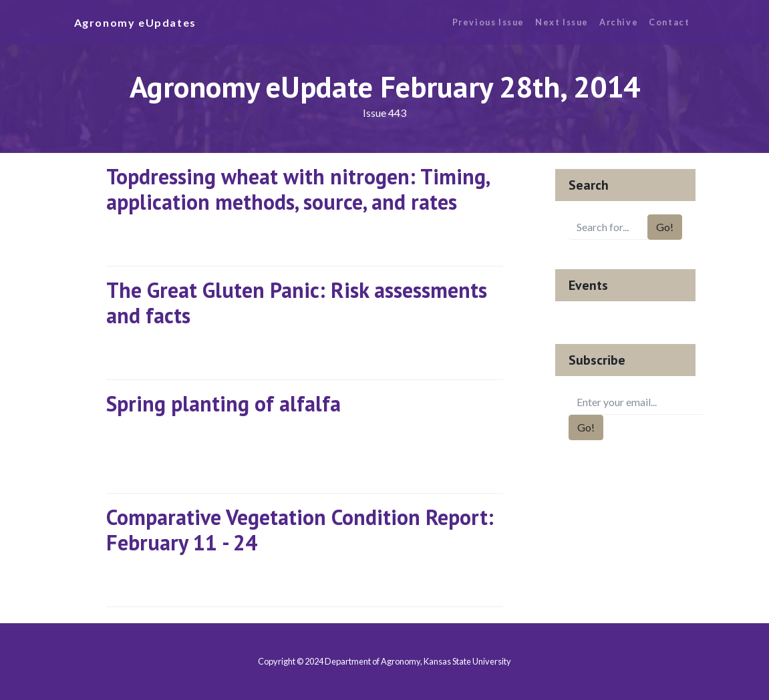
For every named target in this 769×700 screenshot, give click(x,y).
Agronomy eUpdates (135, 22)
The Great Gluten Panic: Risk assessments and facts (297, 303)
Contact (669, 22)
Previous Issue (488, 22)
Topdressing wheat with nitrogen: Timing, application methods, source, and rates (298, 189)
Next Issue (562, 22)
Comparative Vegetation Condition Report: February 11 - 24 (300, 530)
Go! (665, 227)
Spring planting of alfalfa (223, 403)
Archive (619, 22)
